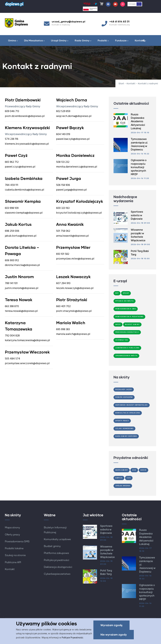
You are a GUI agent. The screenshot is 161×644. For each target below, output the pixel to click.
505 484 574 (12, 359)
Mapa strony (12, 528)
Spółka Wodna (123, 486)
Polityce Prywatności (72, 638)
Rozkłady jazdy (124, 390)
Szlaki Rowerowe (124, 429)
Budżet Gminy (132, 325)
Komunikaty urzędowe (57, 539)
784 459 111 (12, 185)
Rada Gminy (83, 41)
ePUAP (126, 293)
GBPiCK (119, 478)
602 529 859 (63, 111)
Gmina (13, 41)
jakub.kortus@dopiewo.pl (21, 236)
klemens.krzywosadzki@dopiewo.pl (27, 144)
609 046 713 (12, 111)
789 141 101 (11, 283)
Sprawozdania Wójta (126, 356)
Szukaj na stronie (15, 555)
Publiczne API (13, 562)
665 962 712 (12, 162)
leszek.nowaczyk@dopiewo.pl (75, 288)
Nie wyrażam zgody (114, 635)
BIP (117, 293)
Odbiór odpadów (124, 397)
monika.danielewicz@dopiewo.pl (77, 167)
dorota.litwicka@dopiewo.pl (22, 265)
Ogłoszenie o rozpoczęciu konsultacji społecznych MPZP (139, 167)
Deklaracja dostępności (58, 567)
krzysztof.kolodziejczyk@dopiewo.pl (79, 213)
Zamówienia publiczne (127, 348)
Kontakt (140, 41)
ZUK (134, 470)
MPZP (118, 325)
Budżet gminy (52, 546)
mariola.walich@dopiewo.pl (73, 334)
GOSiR (143, 470)
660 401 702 (63, 306)
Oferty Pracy (122, 421)
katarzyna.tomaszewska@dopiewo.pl (27, 340)
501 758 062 (63, 231)
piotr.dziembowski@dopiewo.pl (25, 116)
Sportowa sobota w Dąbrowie (137, 215)
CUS (129, 478)
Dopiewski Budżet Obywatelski (132, 405)
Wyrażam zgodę (111, 626)
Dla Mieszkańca (34, 41)
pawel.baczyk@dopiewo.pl (73, 139)
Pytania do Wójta (125, 301)
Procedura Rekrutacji (127, 332)
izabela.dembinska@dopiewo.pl (25, 190)
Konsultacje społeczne (128, 413)
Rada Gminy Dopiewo (126, 436)
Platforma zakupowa (56, 553)
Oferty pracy (12, 535)
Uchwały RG (122, 340)
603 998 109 (12, 208)
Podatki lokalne (14, 548)
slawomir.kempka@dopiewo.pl (24, 213)
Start (121, 84)
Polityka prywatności (57, 560)
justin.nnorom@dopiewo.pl (22, 288)
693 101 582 (63, 254)
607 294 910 (63, 283)
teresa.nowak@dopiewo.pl (21, 311)
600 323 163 (63, 208)
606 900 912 (12, 260)
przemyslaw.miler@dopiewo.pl (75, 259)
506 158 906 (63, 185)
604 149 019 (63, 134)
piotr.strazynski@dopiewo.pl (74, 311)
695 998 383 (63, 329)
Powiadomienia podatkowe (129, 317)
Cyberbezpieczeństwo (57, 574)
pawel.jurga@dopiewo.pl (71, 190)
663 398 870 (12, 306)
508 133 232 (63, 162)
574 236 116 (12, 139)
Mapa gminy (122, 470)
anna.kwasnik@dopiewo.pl (72, 236)
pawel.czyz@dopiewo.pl (20, 167)
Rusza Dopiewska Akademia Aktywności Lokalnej (138, 122)
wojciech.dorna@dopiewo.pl (74, 116)
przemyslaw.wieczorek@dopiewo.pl (27, 363)
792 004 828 (12, 336)
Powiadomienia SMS (126, 309)
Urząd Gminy (60, 41)
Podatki (103, 41)
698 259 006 (12, 231)
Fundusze (122, 41)
